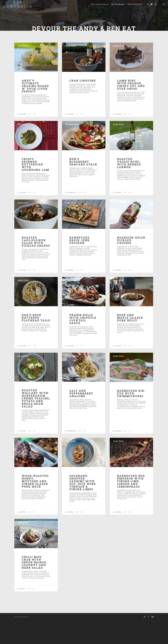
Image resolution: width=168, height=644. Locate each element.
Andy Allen (23, 71)
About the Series (134, 4)
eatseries (21, 614)
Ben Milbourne (72, 150)
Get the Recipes (118, 4)
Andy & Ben (23, 548)
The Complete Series (100, 4)
